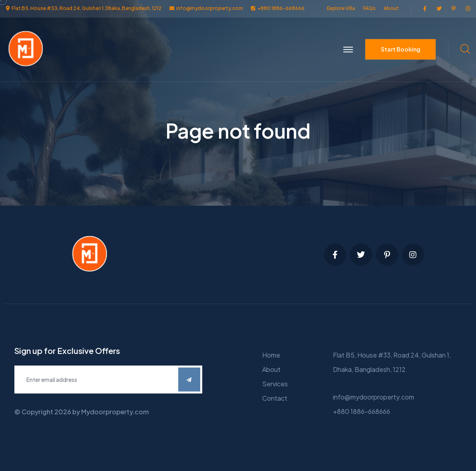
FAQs (369, 8)
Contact (275, 398)
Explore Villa (341, 8)
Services (275, 384)
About (391, 8)
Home (271, 355)
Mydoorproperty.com (115, 412)
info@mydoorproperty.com (373, 397)
